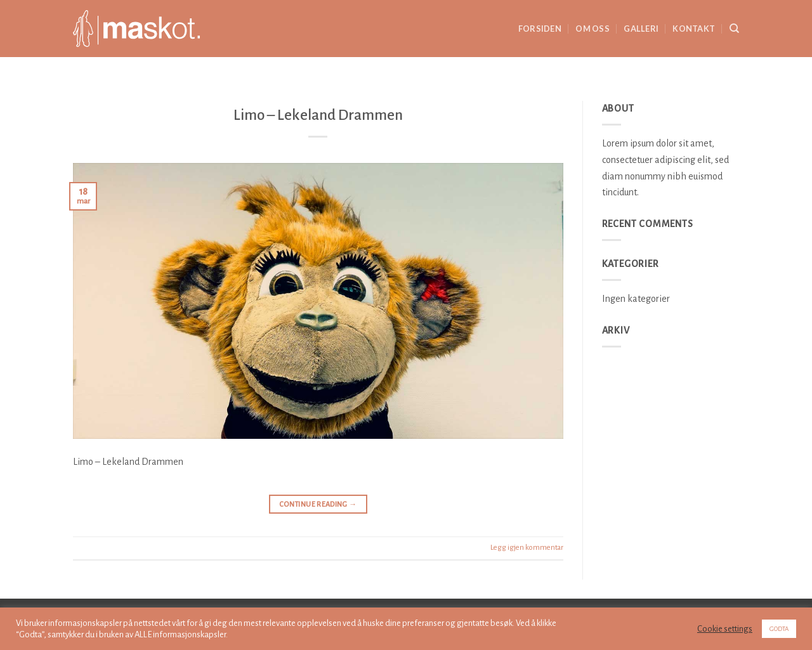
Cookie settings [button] (725, 629)
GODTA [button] (779, 629)
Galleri (641, 29)
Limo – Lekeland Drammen (318, 115)
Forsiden (540, 29)
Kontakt (694, 29)
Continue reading (318, 504)
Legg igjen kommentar (527, 548)
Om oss (593, 29)
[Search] (734, 29)
